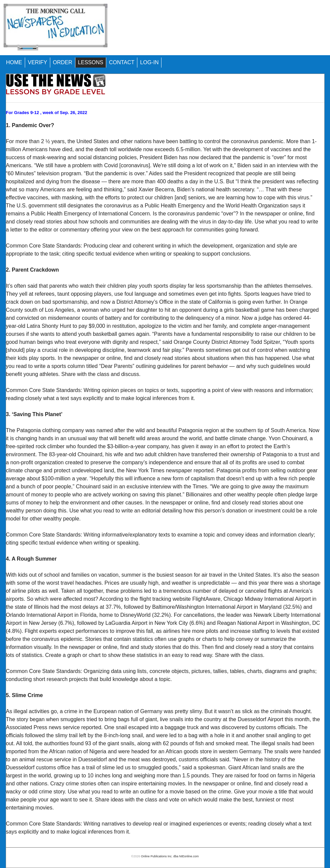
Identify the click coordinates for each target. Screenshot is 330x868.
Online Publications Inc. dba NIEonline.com (170, 856)
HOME (14, 62)
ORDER (63, 62)
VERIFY (38, 62)
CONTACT (122, 62)
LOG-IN (149, 62)
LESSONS (91, 62)
